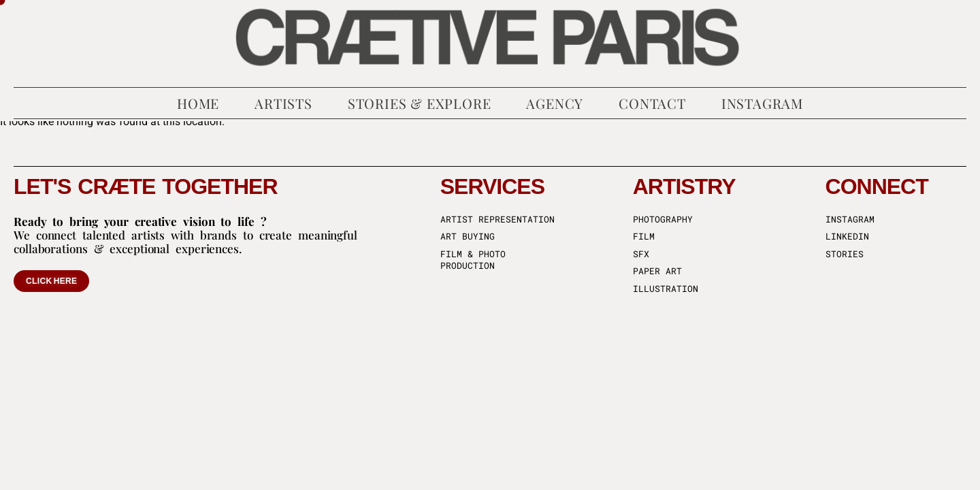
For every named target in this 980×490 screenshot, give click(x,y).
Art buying (468, 236)
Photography (663, 219)
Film (644, 236)
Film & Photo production (473, 260)
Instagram (762, 103)
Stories (845, 254)
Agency (555, 103)
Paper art (657, 271)
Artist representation (497, 219)
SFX (641, 254)
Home (198, 103)
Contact (652, 103)
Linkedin (847, 236)
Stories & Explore (420, 103)
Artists (283, 103)
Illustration (666, 289)
